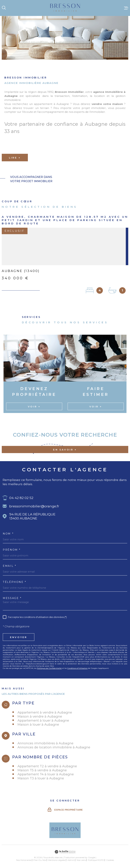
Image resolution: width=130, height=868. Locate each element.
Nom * (8, 534)
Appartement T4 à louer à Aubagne (46, 774)
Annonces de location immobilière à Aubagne (54, 747)
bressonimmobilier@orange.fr (34, 506)
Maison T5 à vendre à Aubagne (42, 770)
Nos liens (81, 860)
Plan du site (40, 860)
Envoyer (18, 637)
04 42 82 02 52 (21, 498)
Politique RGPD (96, 860)
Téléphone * (14, 582)
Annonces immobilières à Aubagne (45, 743)
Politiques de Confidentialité (49, 668)
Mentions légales (57, 860)
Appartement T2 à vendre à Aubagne (47, 766)
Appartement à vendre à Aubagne (45, 712)
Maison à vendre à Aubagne (40, 716)
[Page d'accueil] (65, 8)
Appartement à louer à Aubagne (43, 720)
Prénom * (12, 550)
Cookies (110, 860)
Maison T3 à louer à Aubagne (41, 778)
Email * (9, 566)
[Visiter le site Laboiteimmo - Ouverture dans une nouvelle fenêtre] (65, 852)
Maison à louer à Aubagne (38, 724)
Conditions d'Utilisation (77, 668)
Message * (12, 598)
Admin (71, 860)
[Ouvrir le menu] (126, 8)
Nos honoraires (24, 860)
